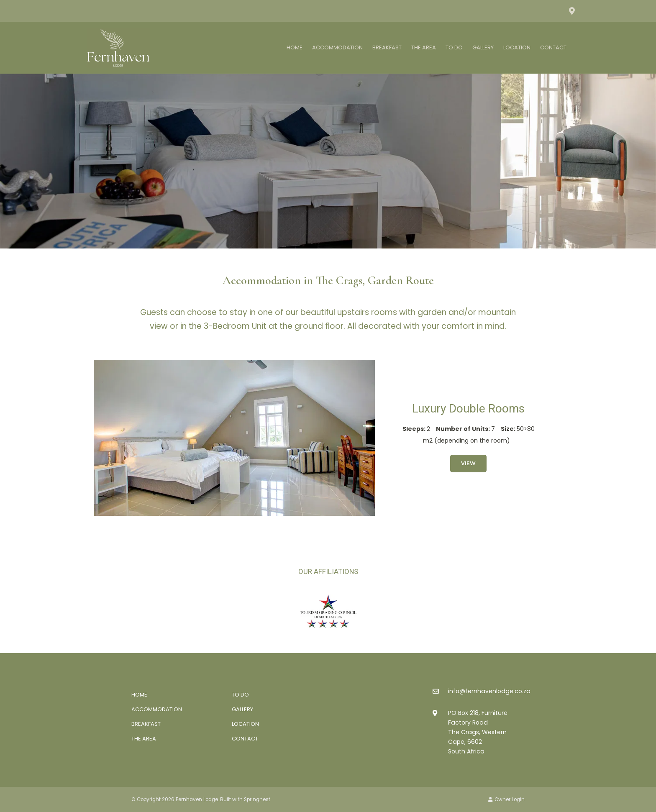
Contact (553, 47)
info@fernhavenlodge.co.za (489, 691)
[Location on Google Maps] (571, 10)
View (468, 463)
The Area (424, 47)
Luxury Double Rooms (468, 409)
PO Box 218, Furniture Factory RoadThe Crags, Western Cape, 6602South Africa (478, 732)
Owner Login (506, 799)
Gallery (483, 47)
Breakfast (387, 47)
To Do (454, 47)
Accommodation (337, 47)
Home (295, 47)
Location (517, 47)
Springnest (257, 799)
